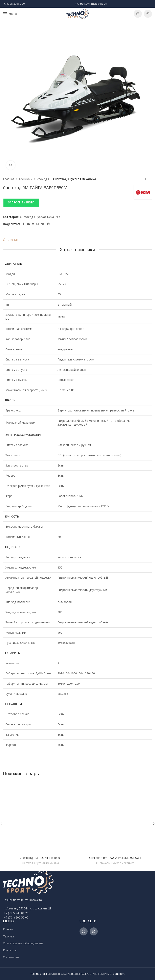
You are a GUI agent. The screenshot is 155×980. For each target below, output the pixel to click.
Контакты (10, 950)
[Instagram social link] (138, 14)
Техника (24, 179)
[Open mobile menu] (10, 14)
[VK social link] (43, 224)
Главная (9, 179)
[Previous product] (142, 179)
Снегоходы (41, 179)
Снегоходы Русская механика (75, 179)
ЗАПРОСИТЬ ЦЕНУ (21, 202)
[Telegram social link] (48, 224)
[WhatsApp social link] (148, 14)
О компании (11, 957)
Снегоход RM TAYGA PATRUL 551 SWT (115, 858)
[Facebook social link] (24, 224)
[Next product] (150, 179)
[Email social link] (28, 224)
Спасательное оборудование (23, 943)
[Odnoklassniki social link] (33, 224)
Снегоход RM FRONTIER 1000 (40, 858)
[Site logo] (77, 13)
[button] (77, 202)
